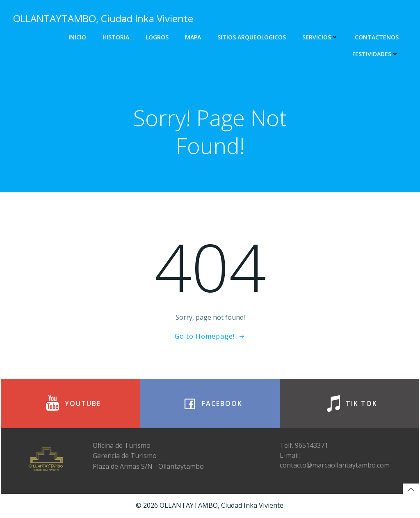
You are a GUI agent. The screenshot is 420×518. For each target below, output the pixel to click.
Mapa (193, 37)
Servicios (320, 37)
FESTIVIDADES (375, 54)
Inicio (77, 37)
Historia (116, 37)
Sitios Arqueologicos (252, 37)
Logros (157, 37)
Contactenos (377, 37)
